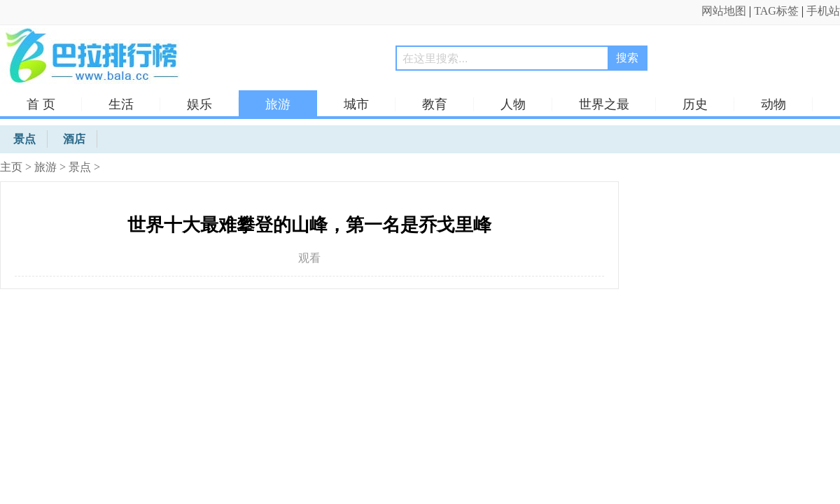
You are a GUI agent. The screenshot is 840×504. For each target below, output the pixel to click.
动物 (773, 104)
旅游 (278, 104)
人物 (513, 104)
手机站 (823, 11)
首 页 (41, 104)
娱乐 (199, 104)
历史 (695, 104)
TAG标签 (776, 11)
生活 (121, 104)
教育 (435, 104)
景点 (80, 167)
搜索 (627, 58)
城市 (356, 104)
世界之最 (604, 104)
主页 (11, 167)
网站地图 (724, 11)
